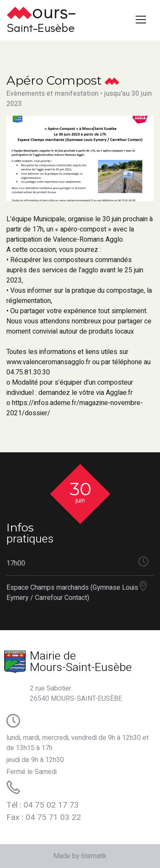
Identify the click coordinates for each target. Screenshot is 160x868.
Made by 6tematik (80, 856)
